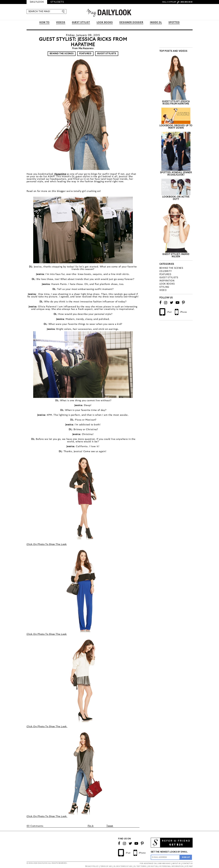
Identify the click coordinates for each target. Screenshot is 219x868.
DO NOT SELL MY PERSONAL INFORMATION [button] (166, 866)
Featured (85, 54)
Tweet (110, 826)
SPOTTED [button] (174, 23)
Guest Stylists (107, 54)
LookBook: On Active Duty (176, 198)
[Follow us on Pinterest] (183, 303)
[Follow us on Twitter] (172, 303)
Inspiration (167, 281)
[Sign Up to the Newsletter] (186, 857)
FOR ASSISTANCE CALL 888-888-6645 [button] (155, 864)
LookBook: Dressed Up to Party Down (176, 127)
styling (164, 287)
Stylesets (57, 2)
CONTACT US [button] (187, 864)
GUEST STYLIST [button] (81, 23)
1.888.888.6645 (186, 2)
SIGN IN (153, 2)
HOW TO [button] (44, 23)
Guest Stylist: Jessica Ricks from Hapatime (176, 103)
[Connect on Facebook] (161, 303)
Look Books (167, 284)
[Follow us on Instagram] (166, 303)
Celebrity (166, 271)
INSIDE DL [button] (156, 23)
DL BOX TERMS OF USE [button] (123, 866)
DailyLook (37, 2)
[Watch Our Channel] (178, 303)
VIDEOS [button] (61, 23)
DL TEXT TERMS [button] (140, 866)
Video (163, 290)
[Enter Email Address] (165, 857)
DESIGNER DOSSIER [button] (131, 23)
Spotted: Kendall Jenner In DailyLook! (176, 174)
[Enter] (64, 12)
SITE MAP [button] (189, 866)
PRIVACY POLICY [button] (92, 866)
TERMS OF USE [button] (106, 866)
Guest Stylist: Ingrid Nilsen (176, 256)
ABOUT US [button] (176, 864)
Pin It (91, 826)
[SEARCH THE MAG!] (45, 11)
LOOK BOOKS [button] (105, 23)
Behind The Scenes (62, 54)
